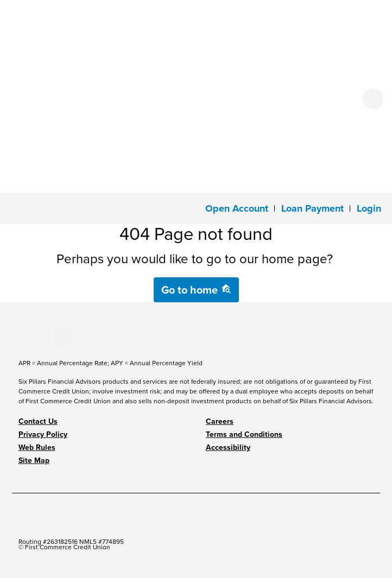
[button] (369, 208)
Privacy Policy (43, 434)
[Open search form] (373, 99)
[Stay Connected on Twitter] (64, 336)
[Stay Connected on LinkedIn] (37, 336)
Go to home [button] (196, 290)
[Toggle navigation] (15, 207)
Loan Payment (312, 208)
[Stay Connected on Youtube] (28, 336)
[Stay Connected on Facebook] (19, 336)
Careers (220, 421)
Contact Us (38, 421)
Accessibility (228, 447)
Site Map (34, 461)
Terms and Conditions (244, 434)
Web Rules (37, 447)
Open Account (237, 208)
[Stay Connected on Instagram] (46, 336)
